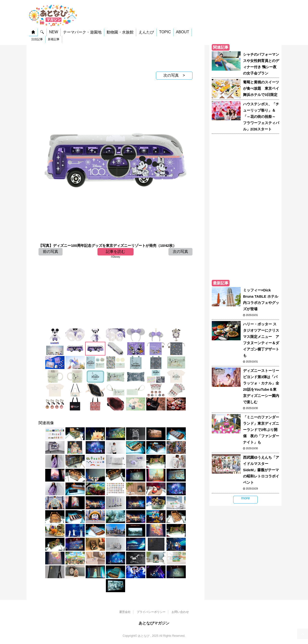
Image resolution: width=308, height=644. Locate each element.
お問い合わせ (180, 612)
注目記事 (37, 39)
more (245, 498)
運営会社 (125, 612)
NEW (54, 32)
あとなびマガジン (154, 623)
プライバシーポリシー (151, 612)
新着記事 (54, 39)
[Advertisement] (115, 57)
